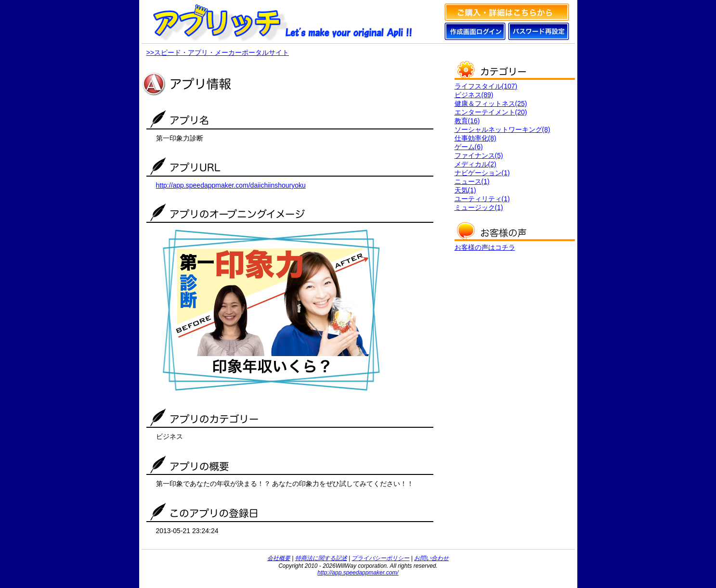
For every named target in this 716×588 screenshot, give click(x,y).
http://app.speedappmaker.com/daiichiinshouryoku (231, 185)
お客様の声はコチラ (485, 247)
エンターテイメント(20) (491, 112)
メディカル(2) (475, 164)
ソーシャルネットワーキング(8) (502, 129)
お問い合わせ (431, 558)
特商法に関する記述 (321, 558)
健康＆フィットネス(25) (491, 103)
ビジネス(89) (474, 95)
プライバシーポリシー (380, 558)
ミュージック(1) (479, 207)
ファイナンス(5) (479, 155)
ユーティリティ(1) (482, 199)
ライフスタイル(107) (486, 86)
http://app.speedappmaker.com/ (358, 573)
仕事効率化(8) (475, 138)
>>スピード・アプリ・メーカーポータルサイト (218, 52)
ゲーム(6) (469, 147)
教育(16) (467, 121)
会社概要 (279, 558)
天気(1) (465, 190)
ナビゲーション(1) (482, 173)
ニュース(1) (472, 181)
